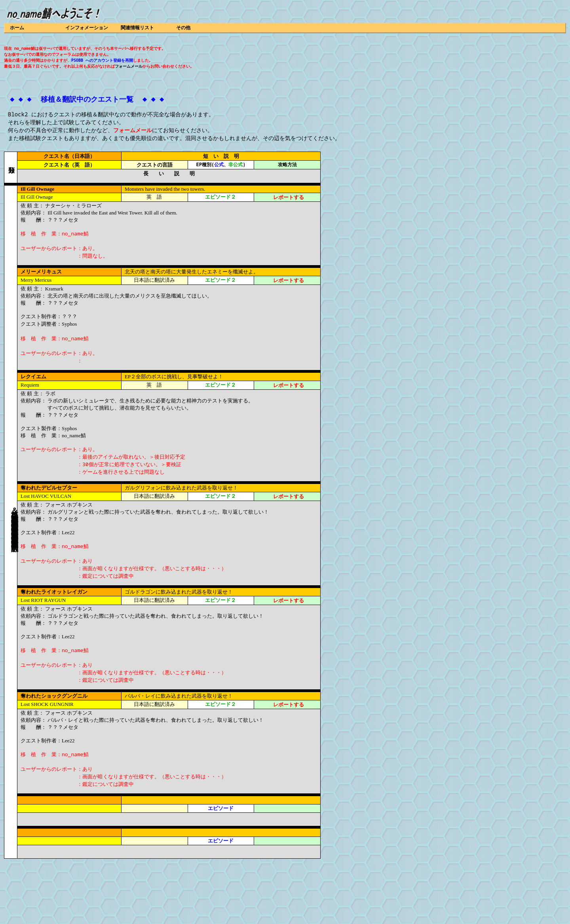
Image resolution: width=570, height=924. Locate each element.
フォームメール (129, 66)
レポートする (289, 197)
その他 (183, 28)
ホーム (17, 28)
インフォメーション (87, 28)
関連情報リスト (137, 28)
